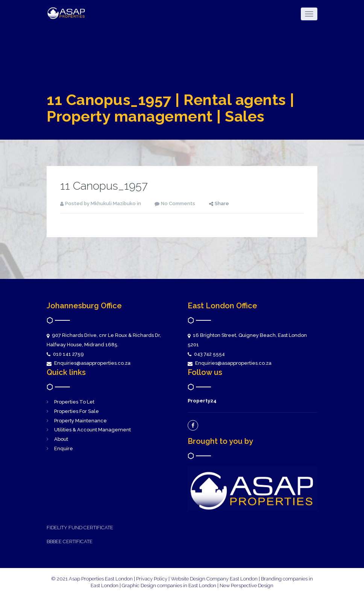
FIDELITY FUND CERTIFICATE (80, 528)
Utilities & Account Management (93, 430)
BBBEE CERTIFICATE (70, 541)
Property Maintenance (80, 421)
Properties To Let (74, 402)
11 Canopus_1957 (104, 186)
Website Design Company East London (214, 579)
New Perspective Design (246, 586)
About (61, 439)
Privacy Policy (152, 579)
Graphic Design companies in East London (170, 586)
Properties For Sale (77, 411)
